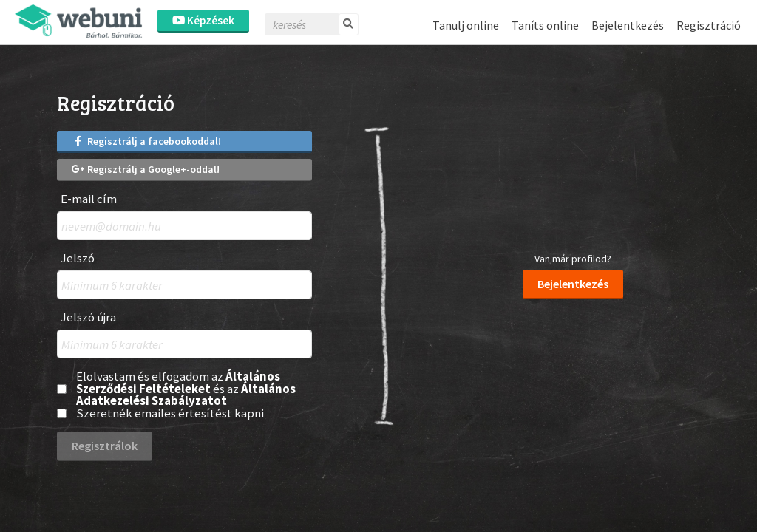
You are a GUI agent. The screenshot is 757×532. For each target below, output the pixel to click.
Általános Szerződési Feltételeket (178, 382)
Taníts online (545, 25)
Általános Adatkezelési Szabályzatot (186, 395)
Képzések (203, 20)
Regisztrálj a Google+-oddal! (146, 169)
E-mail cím (89, 199)
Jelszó (78, 258)
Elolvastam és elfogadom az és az (186, 389)
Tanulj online (466, 25)
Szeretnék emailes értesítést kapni (170, 413)
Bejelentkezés (628, 25)
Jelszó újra (88, 317)
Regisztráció (709, 25)
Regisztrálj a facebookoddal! (146, 141)
